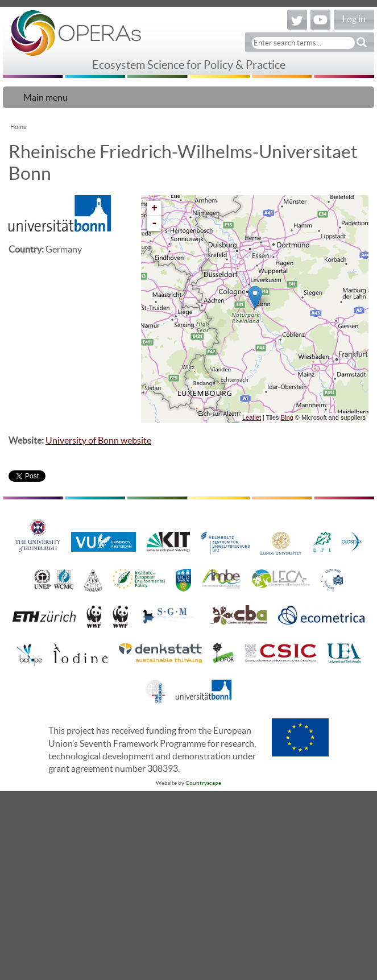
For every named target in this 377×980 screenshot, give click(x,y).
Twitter (297, 20)
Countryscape (203, 783)
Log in (354, 19)
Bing (287, 417)
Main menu (45, 97)
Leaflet (252, 417)
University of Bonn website (98, 440)
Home (18, 127)
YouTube (320, 20)
